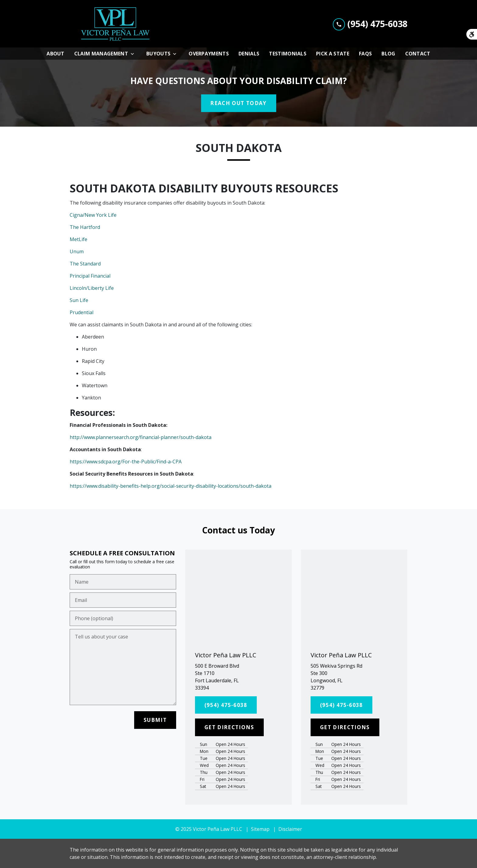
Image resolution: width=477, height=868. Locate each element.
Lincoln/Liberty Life (92, 288)
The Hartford (85, 227)
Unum (77, 251)
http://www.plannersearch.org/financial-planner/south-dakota (141, 437)
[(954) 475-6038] (226, 705)
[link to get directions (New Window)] (238, 677)
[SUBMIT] (155, 720)
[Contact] (418, 54)
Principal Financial (90, 276)
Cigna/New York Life (93, 215)
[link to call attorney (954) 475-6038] (370, 24)
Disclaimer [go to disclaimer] (290, 829)
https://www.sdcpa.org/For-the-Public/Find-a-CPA (126, 462)
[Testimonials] (288, 54)
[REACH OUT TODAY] (239, 103)
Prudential (82, 312)
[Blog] (388, 54)
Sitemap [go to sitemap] (260, 829)
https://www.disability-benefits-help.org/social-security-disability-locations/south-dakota (171, 486)
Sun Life (79, 300)
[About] (56, 54)
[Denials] (249, 54)
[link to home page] (115, 24)
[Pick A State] (333, 54)
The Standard (85, 264)
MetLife (78, 239)
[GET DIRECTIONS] (229, 727)
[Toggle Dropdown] (134, 54)
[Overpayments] (209, 54)
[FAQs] (365, 54)
